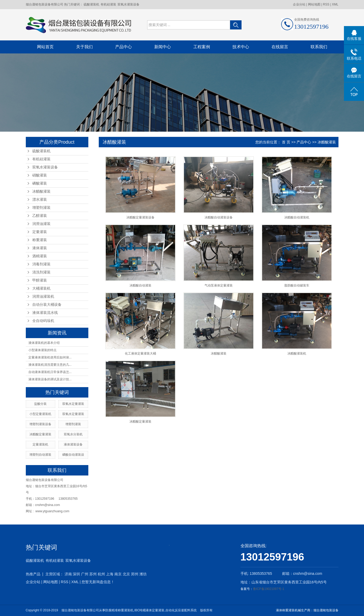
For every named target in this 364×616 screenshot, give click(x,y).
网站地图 (315, 4)
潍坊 (143, 574)
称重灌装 (40, 240)
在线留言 (280, 47)
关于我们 (84, 47)
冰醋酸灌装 (41, 191)
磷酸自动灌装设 (73, 455)
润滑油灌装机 (43, 297)
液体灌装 (40, 248)
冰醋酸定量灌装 (40, 434)
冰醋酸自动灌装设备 (219, 217)
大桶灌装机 (41, 288)
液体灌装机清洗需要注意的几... (50, 365)
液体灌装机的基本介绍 (44, 343)
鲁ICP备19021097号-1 (269, 589)
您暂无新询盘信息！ (98, 582)
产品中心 (124, 47)
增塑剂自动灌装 (40, 455)
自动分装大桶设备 (47, 305)
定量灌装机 (40, 444)
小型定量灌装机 (40, 414)
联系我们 (319, 47)
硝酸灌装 (40, 175)
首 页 (286, 142)
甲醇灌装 (40, 280)
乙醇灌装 (40, 216)
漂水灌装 (40, 200)
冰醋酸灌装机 (297, 353)
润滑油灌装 (41, 224)
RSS (326, 4)
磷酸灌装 (40, 183)
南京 (118, 574)
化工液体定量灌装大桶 (140, 353)
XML (335, 4)
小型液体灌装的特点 (42, 350)
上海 (110, 574)
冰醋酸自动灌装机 (297, 217)
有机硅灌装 (108, 4)
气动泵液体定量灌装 (219, 285)
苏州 (93, 574)
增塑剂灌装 (41, 208)
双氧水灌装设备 (128, 4)
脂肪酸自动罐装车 (297, 285)
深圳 (76, 574)
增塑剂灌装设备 (40, 424)
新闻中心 (163, 47)
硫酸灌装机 (91, 4)
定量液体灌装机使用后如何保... (50, 357)
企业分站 (299, 4)
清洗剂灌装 (41, 272)
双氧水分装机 (73, 434)
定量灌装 (40, 232)
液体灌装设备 (73, 444)
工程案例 (202, 47)
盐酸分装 (40, 404)
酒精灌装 (40, 256)
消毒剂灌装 (41, 264)
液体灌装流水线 (45, 313)
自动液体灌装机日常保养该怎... (50, 372)
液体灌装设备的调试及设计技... (50, 379)
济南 (68, 574)
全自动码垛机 (43, 321)
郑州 (135, 574)
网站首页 (45, 47)
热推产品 (33, 574)
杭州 (101, 574)
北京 (126, 574)
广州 (85, 574)
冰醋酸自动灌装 (140, 285)
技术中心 (241, 47)
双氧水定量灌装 (73, 404)
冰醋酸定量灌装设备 (140, 217)
